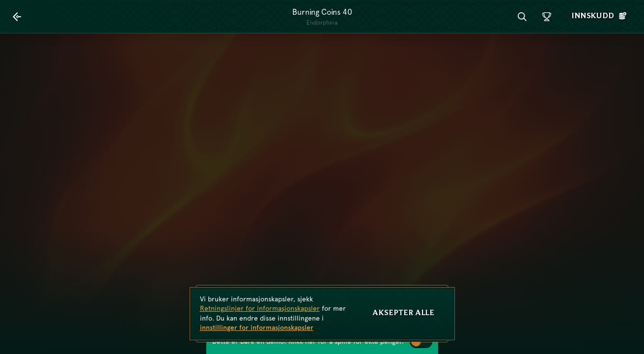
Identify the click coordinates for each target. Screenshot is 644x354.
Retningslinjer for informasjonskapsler (260, 308)
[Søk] (522, 17)
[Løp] (547, 17)
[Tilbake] (17, 17)
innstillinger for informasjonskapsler (257, 327)
